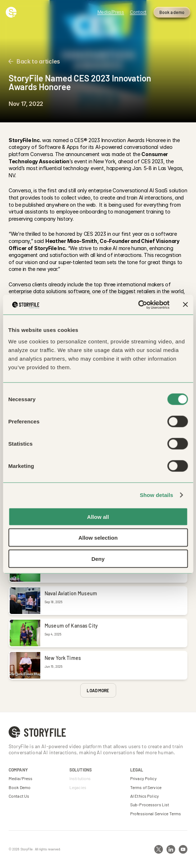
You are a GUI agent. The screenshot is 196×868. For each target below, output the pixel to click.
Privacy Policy (143, 778)
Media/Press (20, 778)
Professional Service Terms (156, 813)
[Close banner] (185, 305)
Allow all (98, 517)
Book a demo (172, 12)
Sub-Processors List (150, 804)
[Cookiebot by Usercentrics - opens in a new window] (138, 305)
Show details (157, 495)
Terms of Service (146, 787)
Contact (138, 12)
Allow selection (98, 538)
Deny (98, 559)
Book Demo (20, 787)
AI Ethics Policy (145, 796)
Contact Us (19, 796)
